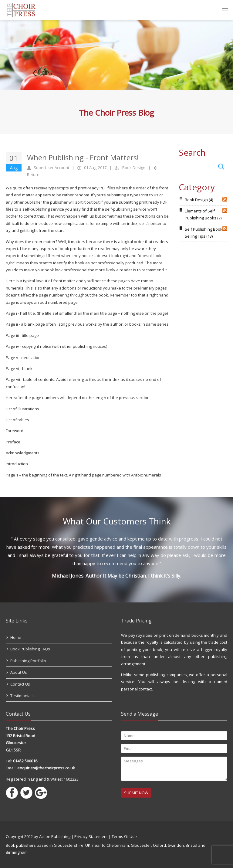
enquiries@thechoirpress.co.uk (46, 768)
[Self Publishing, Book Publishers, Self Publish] (21, 9)
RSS (225, 199)
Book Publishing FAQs (30, 649)
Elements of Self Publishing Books (203, 214)
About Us (19, 672)
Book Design (134, 168)
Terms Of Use (124, 836)
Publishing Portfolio (28, 661)
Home (16, 637)
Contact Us (20, 684)
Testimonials (22, 696)
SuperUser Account (51, 168)
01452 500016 (25, 761)
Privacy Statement (91, 836)
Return (33, 175)
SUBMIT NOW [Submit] (136, 793)
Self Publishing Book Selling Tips (204, 233)
